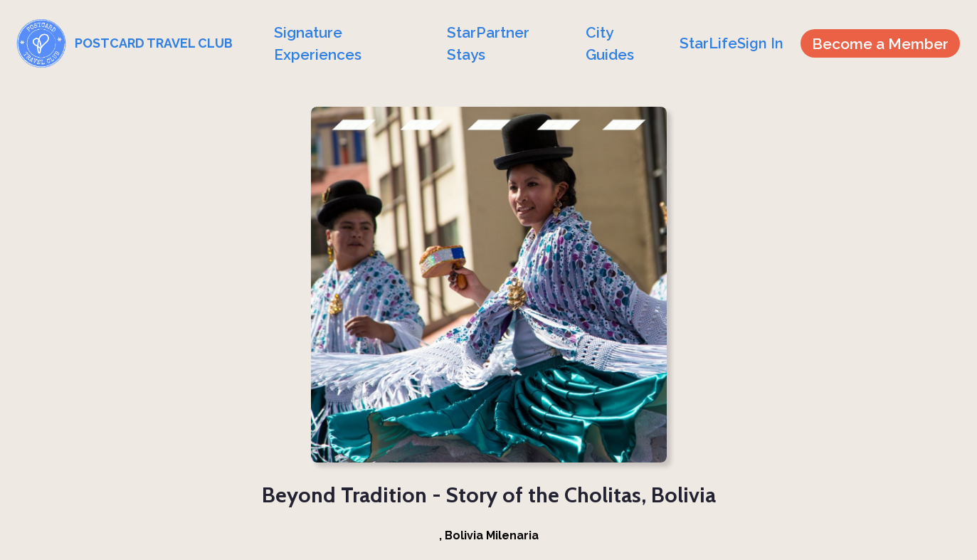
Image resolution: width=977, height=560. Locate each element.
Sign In (760, 43)
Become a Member (880, 44)
